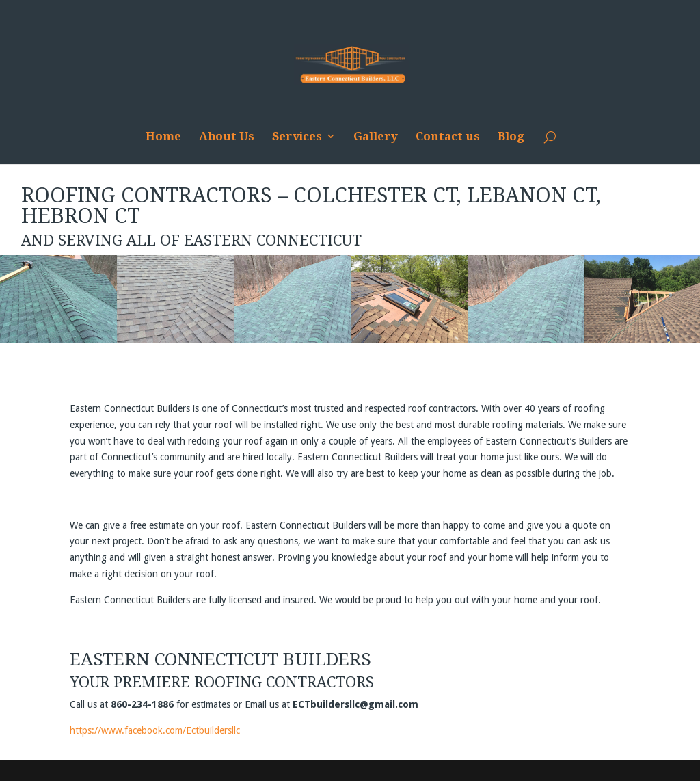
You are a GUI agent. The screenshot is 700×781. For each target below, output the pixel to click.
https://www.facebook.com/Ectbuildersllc (155, 730)
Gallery (376, 137)
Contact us (448, 137)
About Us (227, 137)
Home (163, 137)
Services (297, 137)
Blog (511, 137)
